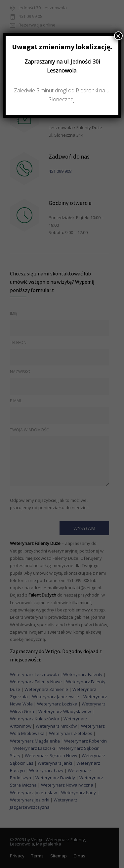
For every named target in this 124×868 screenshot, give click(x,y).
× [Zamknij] (118, 36)
